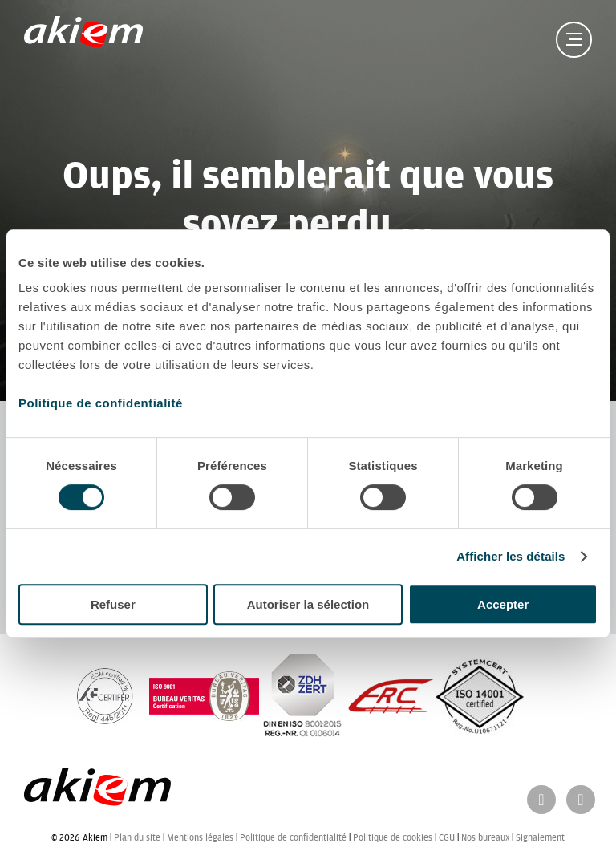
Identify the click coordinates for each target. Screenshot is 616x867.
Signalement (540, 837)
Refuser (113, 604)
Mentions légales (200, 837)
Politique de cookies (393, 837)
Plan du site (137, 837)
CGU (447, 837)
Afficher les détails (511, 556)
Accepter (503, 604)
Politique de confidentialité (101, 403)
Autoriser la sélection (308, 604)
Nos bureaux (485, 837)
